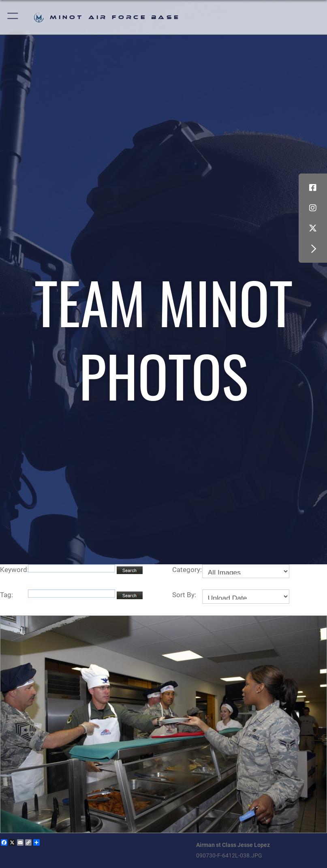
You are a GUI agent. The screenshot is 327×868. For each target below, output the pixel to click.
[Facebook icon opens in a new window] (313, 188)
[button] (13, 17)
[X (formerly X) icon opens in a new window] (313, 228)
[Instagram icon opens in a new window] (313, 208)
